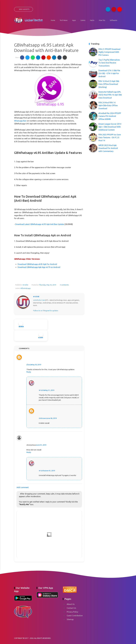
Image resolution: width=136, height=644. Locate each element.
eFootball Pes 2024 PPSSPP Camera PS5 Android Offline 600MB (110, 116)
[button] (22, 57)
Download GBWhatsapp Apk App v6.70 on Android (39, 267)
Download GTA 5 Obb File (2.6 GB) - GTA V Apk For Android (109, 73)
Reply (29, 372)
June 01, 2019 (41, 445)
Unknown (43, 418)
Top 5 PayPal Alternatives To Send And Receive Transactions (109, 63)
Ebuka (29, 365)
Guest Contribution (75, 616)
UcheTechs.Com (39, 300)
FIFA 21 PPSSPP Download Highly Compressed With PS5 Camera (109, 52)
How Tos (102, 20)
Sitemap (70, 619)
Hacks (92, 20)
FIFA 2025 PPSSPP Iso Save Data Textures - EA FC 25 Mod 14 (110, 138)
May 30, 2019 (36, 365)
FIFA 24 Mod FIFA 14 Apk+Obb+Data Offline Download (108, 105)
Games (83, 20)
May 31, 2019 (49, 390)
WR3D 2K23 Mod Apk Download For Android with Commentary (108, 148)
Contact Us (71, 608)
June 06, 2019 (52, 418)
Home (53, 20)
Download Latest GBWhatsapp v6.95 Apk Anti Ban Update (40, 224)
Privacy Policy (72, 612)
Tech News (64, 20)
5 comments (64, 285)
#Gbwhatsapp (26, 288)
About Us (71, 604)
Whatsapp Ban (20, 121)
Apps (74, 20)
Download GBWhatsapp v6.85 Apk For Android (37, 264)
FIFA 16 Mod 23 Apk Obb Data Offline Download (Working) (109, 84)
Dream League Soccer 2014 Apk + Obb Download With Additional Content (110, 127)
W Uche (42, 390)
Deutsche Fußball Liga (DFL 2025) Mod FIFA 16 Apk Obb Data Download (110, 95)
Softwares (114, 20)
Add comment (23, 487)
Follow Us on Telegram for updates (46, 311)
